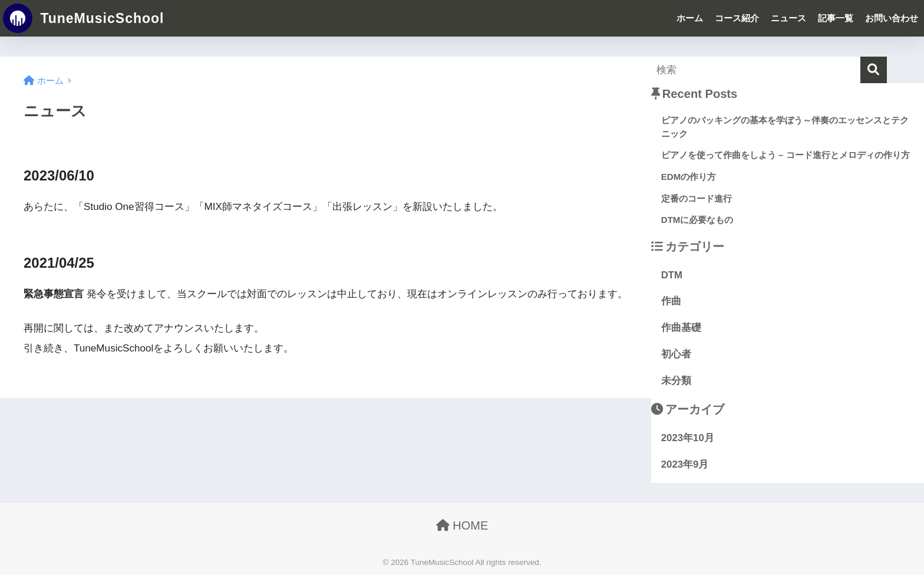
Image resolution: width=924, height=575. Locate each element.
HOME (462, 525)
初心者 (676, 354)
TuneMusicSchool (83, 18)
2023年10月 (688, 438)
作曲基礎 (681, 328)
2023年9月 (685, 464)
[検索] (874, 70)
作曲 (671, 301)
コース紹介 (737, 18)
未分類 (676, 381)
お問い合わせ (892, 18)
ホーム (690, 18)
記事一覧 (836, 18)
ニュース (788, 18)
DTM (672, 275)
